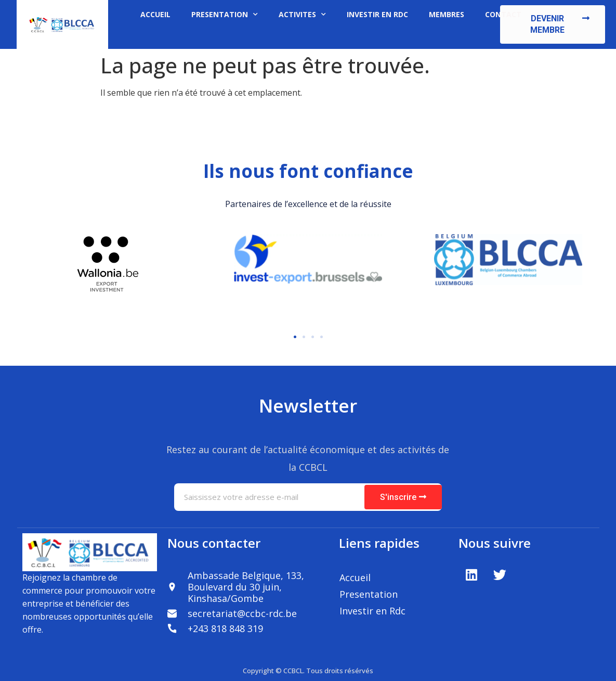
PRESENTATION (225, 15)
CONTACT (503, 14)
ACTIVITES (302, 15)
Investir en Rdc (372, 611)
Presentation (369, 594)
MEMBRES (447, 14)
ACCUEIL (155, 14)
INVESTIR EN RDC (377, 14)
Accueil (355, 577)
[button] (553, 24)
